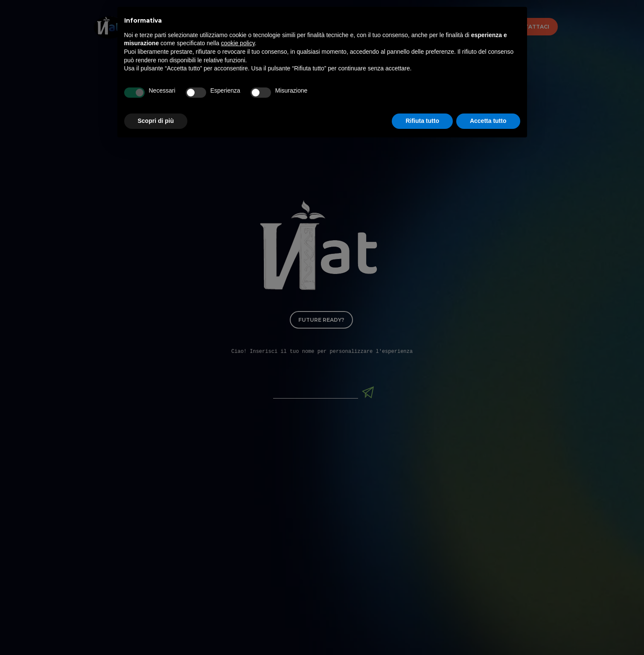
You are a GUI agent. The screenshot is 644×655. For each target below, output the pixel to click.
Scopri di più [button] (156, 632)
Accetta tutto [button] (488, 632)
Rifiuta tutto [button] (422, 632)
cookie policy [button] (238, 554)
